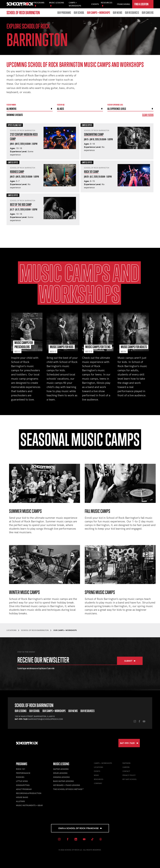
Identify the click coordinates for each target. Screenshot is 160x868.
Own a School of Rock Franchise (80, 828)
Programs (22, 764)
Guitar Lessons (61, 769)
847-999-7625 (21, 719)
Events (95, 4)
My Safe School (130, 779)
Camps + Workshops (103, 763)
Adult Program (24, 789)
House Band (22, 797)
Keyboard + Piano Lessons (67, 785)
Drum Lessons (60, 773)
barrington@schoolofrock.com (46, 719)
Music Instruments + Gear (29, 805)
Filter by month (11, 105)
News (96, 775)
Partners (126, 763)
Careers (126, 767)
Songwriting (23, 785)
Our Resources (132, 13)
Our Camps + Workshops (99, 13)
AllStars (20, 801)
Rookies (20, 777)
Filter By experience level (115, 105)
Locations (99, 767)
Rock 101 (21, 769)
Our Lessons (21, 711)
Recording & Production (29, 793)
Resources (99, 779)
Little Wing (22, 781)
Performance (23, 773)
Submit (130, 661)
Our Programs (64, 13)
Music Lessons (61, 764)
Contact (126, 771)
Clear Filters (148, 115)
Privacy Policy (129, 775)
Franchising (124, 4)
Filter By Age (61, 105)
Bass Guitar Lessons (63, 781)
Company (98, 783)
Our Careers (148, 13)
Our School (79, 13)
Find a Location (141, 5)
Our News (117, 13)
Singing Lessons (61, 777)
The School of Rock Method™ (68, 789)
